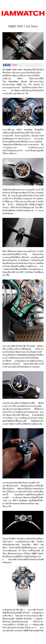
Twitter (14, 65)
